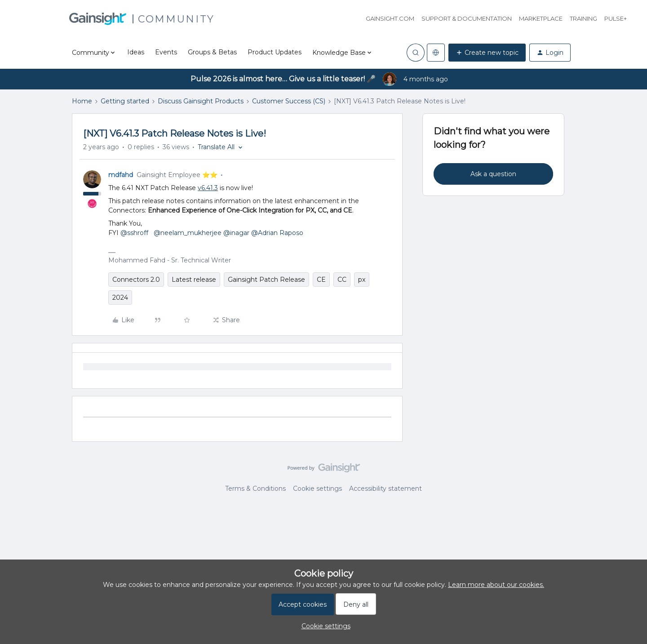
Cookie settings (317, 489)
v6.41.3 (208, 188)
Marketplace (541, 18)
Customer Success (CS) (289, 101)
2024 (120, 298)
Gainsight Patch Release (266, 280)
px (362, 280)
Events (166, 52)
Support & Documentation (467, 18)
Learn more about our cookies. (496, 585)
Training (583, 18)
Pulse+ (616, 18)
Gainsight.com (390, 18)
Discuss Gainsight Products (201, 101)
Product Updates (275, 52)
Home (82, 101)
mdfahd (121, 175)
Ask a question (493, 174)
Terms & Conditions (255, 489)
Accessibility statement (386, 489)
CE (321, 280)
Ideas (136, 52)
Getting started (125, 101)
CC (342, 280)
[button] (487, 53)
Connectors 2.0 (136, 280)
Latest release (194, 280)
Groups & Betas (212, 52)
